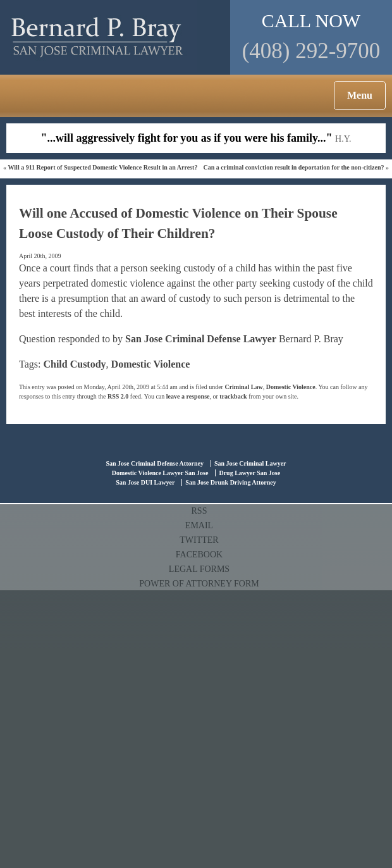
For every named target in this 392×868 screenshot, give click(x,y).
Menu (360, 95)
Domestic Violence (151, 364)
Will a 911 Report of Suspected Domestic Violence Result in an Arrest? (103, 167)
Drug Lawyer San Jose (249, 473)
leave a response (188, 396)
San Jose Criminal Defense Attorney (154, 463)
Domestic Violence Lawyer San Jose (160, 473)
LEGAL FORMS (199, 569)
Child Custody (74, 364)
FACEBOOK (199, 555)
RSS (199, 511)
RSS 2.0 (118, 396)
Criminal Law (243, 387)
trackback (233, 396)
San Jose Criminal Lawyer (250, 463)
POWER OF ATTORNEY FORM (199, 584)
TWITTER (199, 540)
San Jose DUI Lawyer (145, 482)
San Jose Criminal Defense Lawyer (201, 339)
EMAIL (199, 525)
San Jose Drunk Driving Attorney (230, 482)
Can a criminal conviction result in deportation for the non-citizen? (293, 167)
